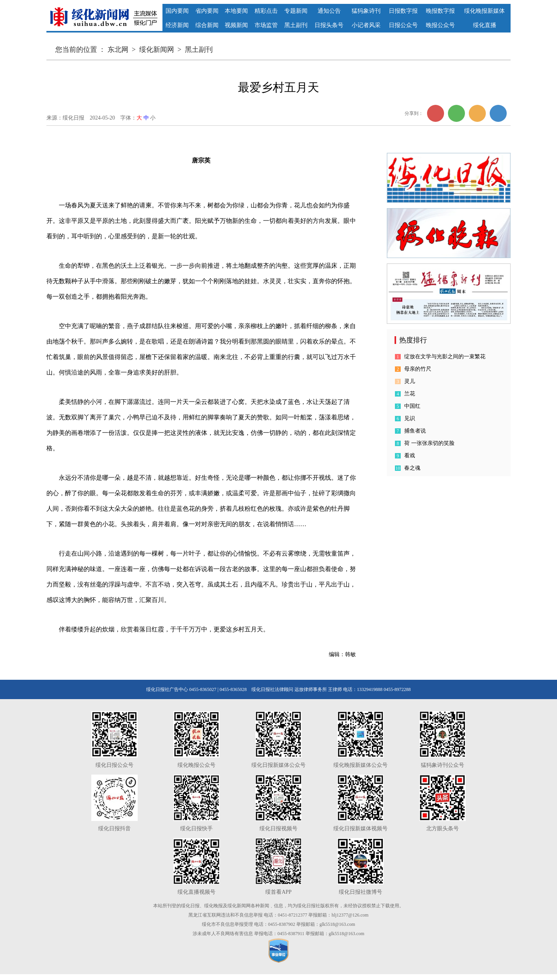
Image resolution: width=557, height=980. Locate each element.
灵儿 (410, 381)
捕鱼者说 (415, 431)
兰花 (410, 394)
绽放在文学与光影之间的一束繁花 (445, 357)
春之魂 (412, 468)
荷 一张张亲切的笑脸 (429, 443)
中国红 (412, 406)
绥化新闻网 (157, 50)
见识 (410, 418)
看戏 (410, 456)
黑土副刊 (199, 50)
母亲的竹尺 (418, 369)
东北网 (118, 50)
